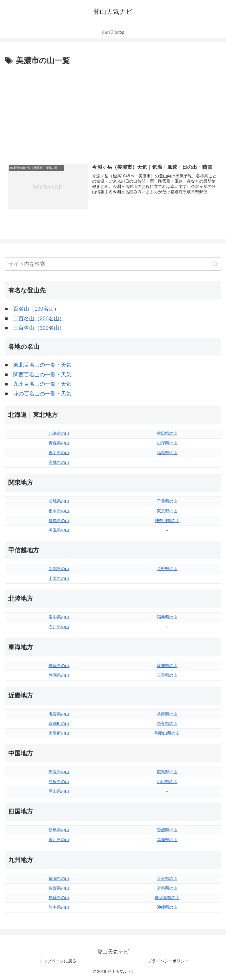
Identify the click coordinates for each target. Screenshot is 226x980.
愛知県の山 (167, 666)
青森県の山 (59, 443)
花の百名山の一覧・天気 (42, 394)
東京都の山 (167, 511)
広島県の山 (167, 772)
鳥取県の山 (59, 772)
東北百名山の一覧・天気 (42, 365)
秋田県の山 (167, 433)
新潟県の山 (59, 569)
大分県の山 (167, 878)
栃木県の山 (59, 511)
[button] (215, 264)
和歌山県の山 (167, 733)
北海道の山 (59, 433)
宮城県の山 (59, 462)
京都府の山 (59, 723)
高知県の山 (167, 840)
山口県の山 (167, 782)
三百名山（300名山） (39, 328)
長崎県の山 (59, 898)
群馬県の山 (59, 521)
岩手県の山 (59, 453)
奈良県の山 (167, 723)
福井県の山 (167, 617)
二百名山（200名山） (39, 319)
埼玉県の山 (59, 530)
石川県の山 (59, 627)
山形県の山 (167, 443)
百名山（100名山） (36, 309)
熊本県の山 (59, 907)
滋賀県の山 (59, 714)
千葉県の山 (167, 501)
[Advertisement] (113, 111)
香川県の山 (59, 840)
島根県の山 (59, 782)
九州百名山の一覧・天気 (42, 384)
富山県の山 (59, 617)
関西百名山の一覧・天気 (42, 375)
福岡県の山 (59, 878)
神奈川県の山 (167, 521)
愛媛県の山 (167, 830)
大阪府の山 (59, 733)
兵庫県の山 (167, 714)
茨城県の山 (59, 501)
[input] (113, 264)
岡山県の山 (59, 791)
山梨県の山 (59, 578)
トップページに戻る (58, 961)
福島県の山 (167, 453)
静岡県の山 (59, 675)
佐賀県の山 (59, 888)
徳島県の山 (59, 830)
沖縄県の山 (167, 907)
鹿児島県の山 (167, 898)
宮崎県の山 (167, 888)
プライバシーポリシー (168, 961)
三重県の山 (167, 675)
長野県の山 (167, 569)
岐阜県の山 (59, 666)
